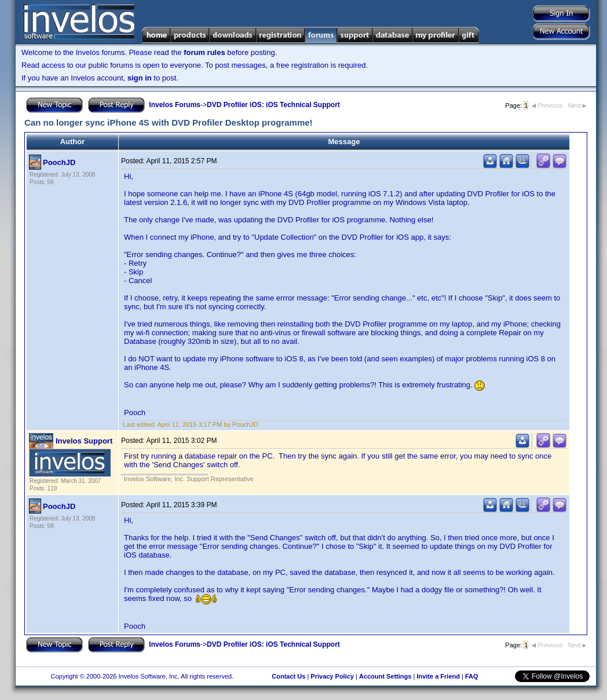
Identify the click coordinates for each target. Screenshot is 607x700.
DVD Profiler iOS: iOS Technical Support (273, 105)
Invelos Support (84, 441)
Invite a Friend (438, 676)
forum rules (204, 52)
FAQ (472, 676)
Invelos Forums (175, 105)
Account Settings (385, 676)
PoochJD (59, 162)
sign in (140, 78)
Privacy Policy (332, 676)
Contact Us (288, 676)
